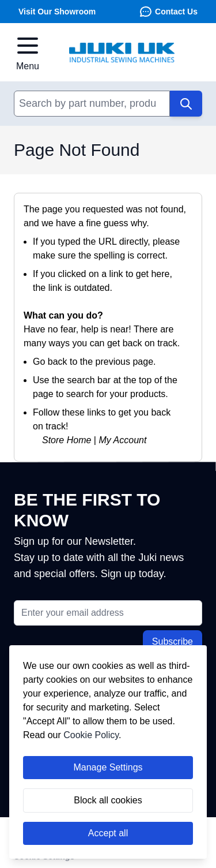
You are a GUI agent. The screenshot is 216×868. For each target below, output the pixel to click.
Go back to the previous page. (94, 362)
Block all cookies (108, 800)
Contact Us (168, 12)
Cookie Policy (91, 735)
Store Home (67, 440)
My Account (122, 440)
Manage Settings (108, 767)
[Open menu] (28, 53)
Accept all (108, 833)
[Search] (186, 104)
